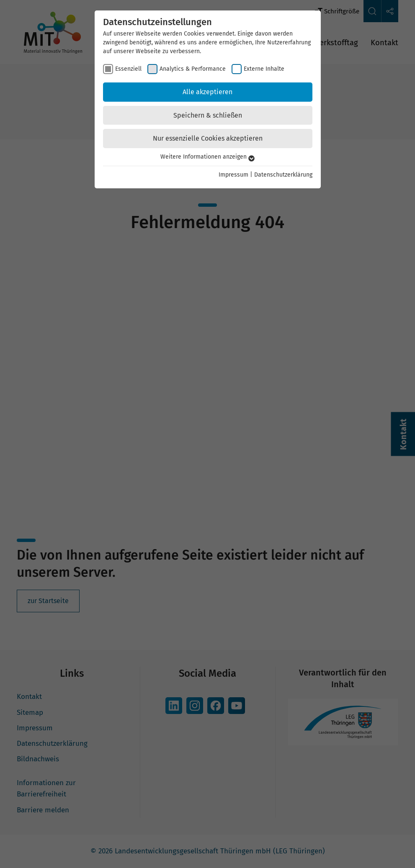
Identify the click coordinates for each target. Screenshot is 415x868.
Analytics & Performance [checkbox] (193, 69)
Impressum (233, 175)
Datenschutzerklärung (283, 175)
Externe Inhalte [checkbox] (264, 69)
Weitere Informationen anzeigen (207, 157)
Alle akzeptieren (207, 92)
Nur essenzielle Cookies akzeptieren (208, 138)
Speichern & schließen (208, 115)
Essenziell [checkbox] (128, 69)
